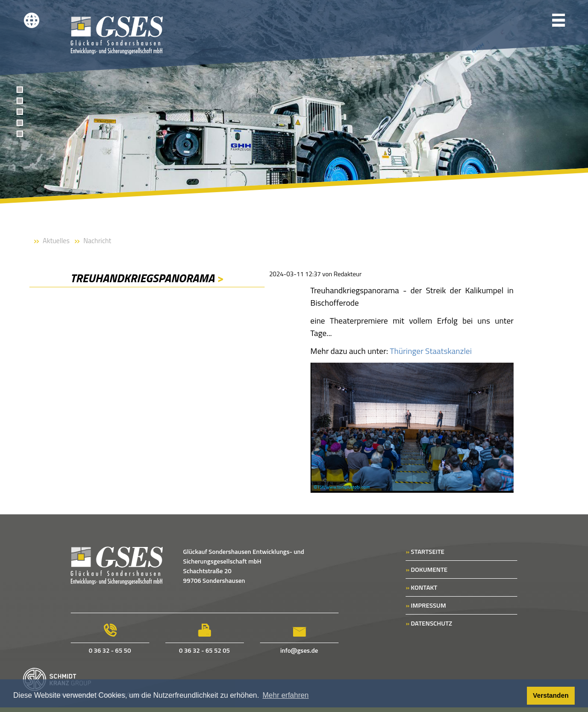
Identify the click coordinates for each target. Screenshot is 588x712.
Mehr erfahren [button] (286, 695)
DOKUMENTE (427, 569)
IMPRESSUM (426, 605)
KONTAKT (421, 587)
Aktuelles (56, 241)
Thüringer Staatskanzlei (431, 351)
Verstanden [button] (551, 695)
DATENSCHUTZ (429, 623)
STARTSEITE (425, 551)
